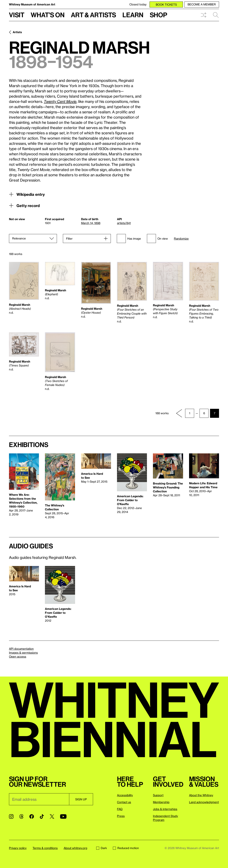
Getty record (24, 206)
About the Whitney (201, 795)
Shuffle (203, 15)
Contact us (124, 802)
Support (158, 795)
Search (216, 15)
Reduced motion (126, 848)
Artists (17, 32)
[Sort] (33, 238)
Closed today (138, 4)
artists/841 (124, 223)
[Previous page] (179, 413)
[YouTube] (63, 816)
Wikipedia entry (27, 194)
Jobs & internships (165, 809)
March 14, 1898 (91, 223)
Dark (102, 848)
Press (121, 816)
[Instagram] (11, 816)
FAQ (120, 809)
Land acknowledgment (204, 802)
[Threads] (21, 816)
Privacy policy (18, 848)
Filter (69, 238)
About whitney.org (75, 848)
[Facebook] (32, 816)
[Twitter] (52, 816)
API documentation (21, 649)
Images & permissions (23, 653)
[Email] (39, 799)
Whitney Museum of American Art (32, 4)
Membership (161, 802)
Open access (18, 656)
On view (157, 238)
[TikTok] (42, 816)
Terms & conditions (45, 848)
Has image (129, 238)
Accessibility (125, 795)
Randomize (181, 239)
